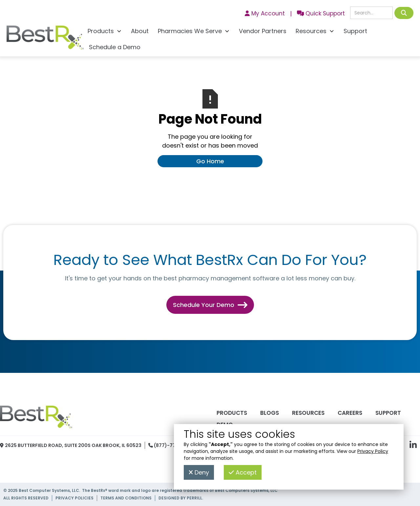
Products (232, 413)
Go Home (210, 161)
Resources (308, 413)
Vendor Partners (263, 31)
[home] (45, 39)
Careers (350, 413)
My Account (265, 13)
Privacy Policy (373, 451)
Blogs (270, 413)
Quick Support (321, 13)
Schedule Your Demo (210, 305)
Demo (225, 425)
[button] (105, 32)
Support (355, 31)
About (140, 31)
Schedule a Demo (115, 47)
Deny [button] (199, 472)
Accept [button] (243, 472)
